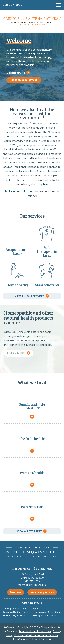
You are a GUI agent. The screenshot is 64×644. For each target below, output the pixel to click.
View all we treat (29, 531)
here (46, 184)
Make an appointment (24, 80)
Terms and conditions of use (35, 631)
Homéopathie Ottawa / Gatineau (32, 639)
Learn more (16, 73)
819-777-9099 (12, 5)
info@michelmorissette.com (32, 585)
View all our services (29, 296)
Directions (16, 592)
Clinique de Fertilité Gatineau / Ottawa (36, 635)
